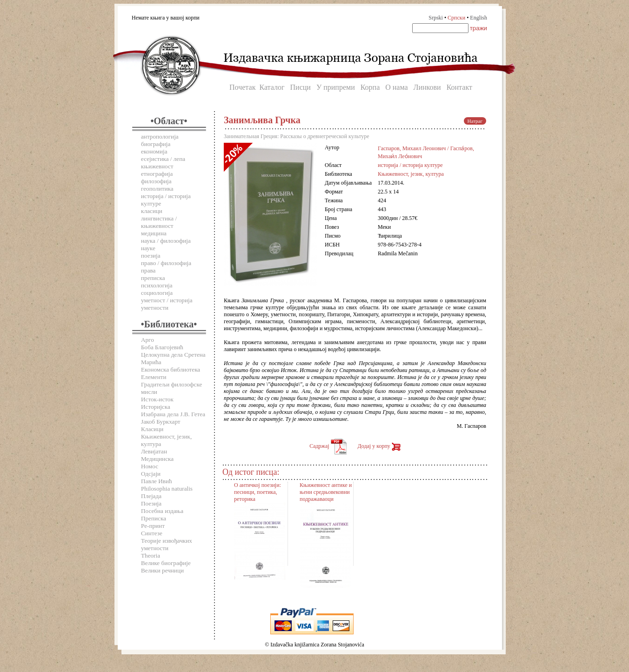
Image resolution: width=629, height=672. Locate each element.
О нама (396, 87)
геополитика (157, 189)
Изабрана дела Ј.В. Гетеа (173, 414)
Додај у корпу (379, 446)
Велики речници (162, 570)
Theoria (151, 556)
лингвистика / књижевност (159, 222)
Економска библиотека (171, 369)
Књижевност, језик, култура (411, 174)
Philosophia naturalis (167, 489)
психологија (157, 285)
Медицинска (157, 459)
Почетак (242, 87)
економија (154, 151)
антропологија (160, 136)
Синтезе (152, 533)
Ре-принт (153, 526)
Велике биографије (166, 563)
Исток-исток (157, 399)
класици (152, 211)
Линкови (427, 87)
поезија (151, 256)
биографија (156, 144)
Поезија (151, 503)
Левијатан (154, 451)
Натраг (475, 121)
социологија (157, 293)
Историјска (156, 407)
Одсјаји (151, 474)
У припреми (336, 87)
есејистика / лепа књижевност (163, 163)
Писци (301, 87)
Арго (147, 340)
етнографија (157, 174)
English (478, 18)
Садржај (328, 446)
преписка (153, 278)
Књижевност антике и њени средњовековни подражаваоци (326, 492)
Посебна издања (162, 511)
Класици (152, 429)
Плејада (151, 496)
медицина (154, 233)
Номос (150, 466)
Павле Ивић (157, 481)
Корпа (370, 87)
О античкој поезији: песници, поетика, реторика (258, 492)
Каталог (272, 87)
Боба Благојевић (162, 347)
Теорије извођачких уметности (167, 544)
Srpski (436, 18)
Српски (456, 18)
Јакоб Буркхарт (161, 422)
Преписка (154, 518)
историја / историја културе (410, 165)
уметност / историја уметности (167, 304)
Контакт (459, 87)
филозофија (156, 181)
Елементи (154, 377)
